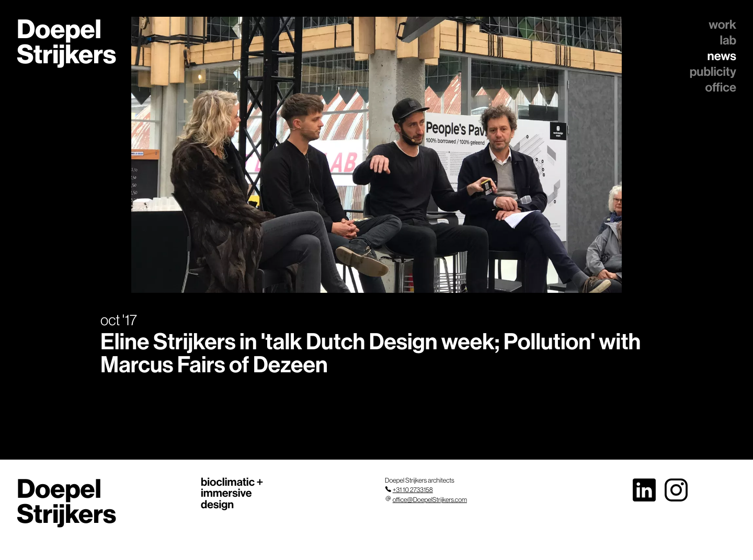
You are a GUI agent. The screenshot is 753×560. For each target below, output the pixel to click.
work (722, 25)
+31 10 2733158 (413, 490)
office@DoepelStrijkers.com (430, 500)
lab (728, 40)
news (722, 56)
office (721, 87)
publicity (713, 72)
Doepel (66, 42)
